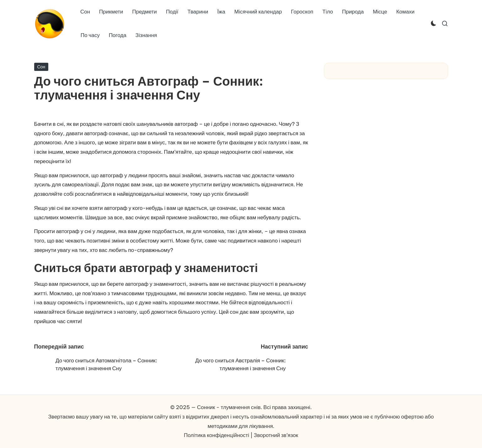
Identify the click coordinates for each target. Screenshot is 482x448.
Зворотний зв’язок (276, 435)
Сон (41, 67)
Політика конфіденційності (216, 435)
